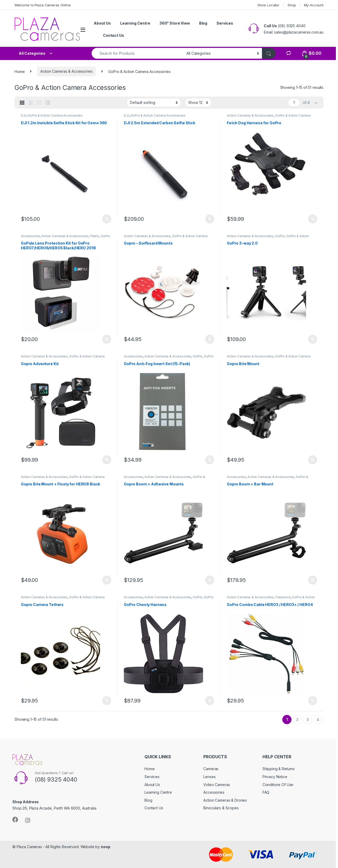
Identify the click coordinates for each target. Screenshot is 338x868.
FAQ (266, 792)
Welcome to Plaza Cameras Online (43, 5)
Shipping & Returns (279, 769)
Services (225, 23)
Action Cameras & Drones (225, 800)
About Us (102, 23)
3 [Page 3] (308, 720)
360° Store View (175, 23)
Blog (203, 23)
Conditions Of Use (278, 785)
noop (105, 847)
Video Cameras (217, 785)
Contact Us (114, 35)
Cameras (211, 769)
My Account (314, 5)
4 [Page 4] (318, 720)
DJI (23, 115)
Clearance (283, 597)
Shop (292, 5)
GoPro (280, 236)
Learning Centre (135, 23)
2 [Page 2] (297, 720)
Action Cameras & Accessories (66, 71)
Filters (94, 236)
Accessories (30, 236)
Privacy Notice (275, 777)
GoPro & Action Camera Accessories (55, 115)
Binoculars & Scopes (221, 808)
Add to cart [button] (107, 219)
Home (20, 71)
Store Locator (268, 5)
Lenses (209, 777)
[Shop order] (154, 103)
